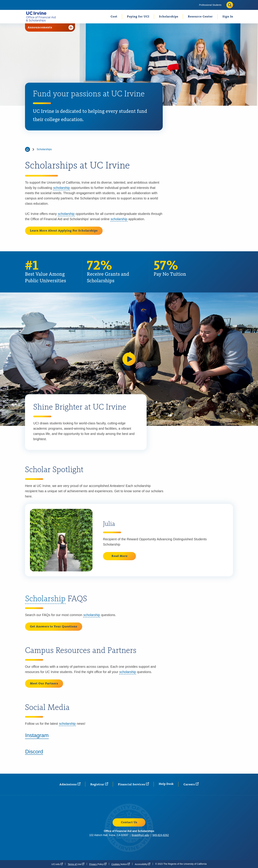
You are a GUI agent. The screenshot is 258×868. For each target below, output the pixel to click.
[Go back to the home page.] (42, 17)
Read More (120, 556)
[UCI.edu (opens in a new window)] (57, 864)
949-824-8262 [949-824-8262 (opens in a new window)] (161, 835)
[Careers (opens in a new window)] (191, 784)
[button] (129, 359)
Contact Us (129, 822)
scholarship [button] (61, 188)
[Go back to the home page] (27, 149)
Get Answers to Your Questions (54, 627)
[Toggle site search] (230, 5)
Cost (114, 17)
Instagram (37, 735)
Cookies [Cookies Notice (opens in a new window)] (121, 864)
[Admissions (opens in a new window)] (70, 784)
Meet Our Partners (44, 684)
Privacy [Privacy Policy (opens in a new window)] (98, 864)
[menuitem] (210, 5)
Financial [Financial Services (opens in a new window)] (133, 784)
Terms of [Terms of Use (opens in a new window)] (76, 864)
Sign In (228, 17)
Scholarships (169, 17)
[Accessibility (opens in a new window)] (142, 864)
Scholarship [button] (45, 599)
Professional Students (210, 5)
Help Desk (166, 784)
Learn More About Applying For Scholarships (64, 231)
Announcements (51, 28)
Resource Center (200, 17)
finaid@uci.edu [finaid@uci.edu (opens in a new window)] (140, 835)
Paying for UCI (138, 17)
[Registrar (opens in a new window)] (99, 784)
